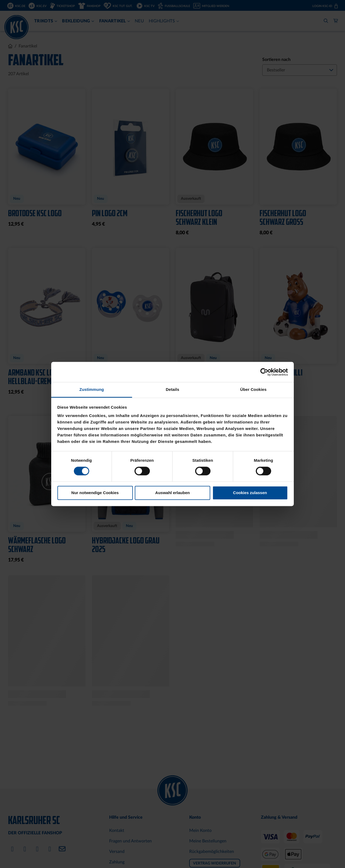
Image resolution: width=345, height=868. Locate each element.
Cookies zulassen (250, 493)
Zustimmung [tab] (92, 389)
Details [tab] (172, 389)
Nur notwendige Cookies (95, 493)
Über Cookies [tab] (253, 389)
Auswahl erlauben (172, 493)
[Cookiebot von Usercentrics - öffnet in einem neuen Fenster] (264, 372)
